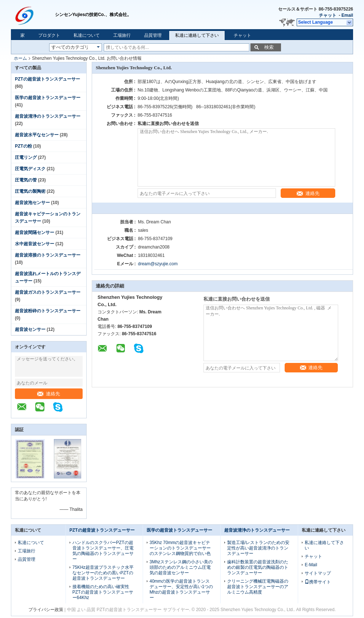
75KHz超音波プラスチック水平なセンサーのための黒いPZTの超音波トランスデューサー (103, 573)
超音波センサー (30, 329)
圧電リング (26, 157)
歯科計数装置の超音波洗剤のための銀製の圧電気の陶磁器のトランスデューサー (258, 567)
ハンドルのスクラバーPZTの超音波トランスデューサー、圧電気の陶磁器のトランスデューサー (103, 551)
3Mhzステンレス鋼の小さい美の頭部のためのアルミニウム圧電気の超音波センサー (181, 567)
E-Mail (311, 565)
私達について (87, 35)
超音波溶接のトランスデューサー (48, 255)
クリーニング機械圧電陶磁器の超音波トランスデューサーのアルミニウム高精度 (258, 587)
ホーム (20, 58)
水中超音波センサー (35, 244)
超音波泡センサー (32, 203)
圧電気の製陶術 (30, 191)
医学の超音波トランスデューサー (48, 98)
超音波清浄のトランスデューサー (48, 116)
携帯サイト (318, 582)
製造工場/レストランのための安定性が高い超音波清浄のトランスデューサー (258, 548)
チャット (328, 15)
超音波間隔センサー (35, 232)
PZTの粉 (23, 146)
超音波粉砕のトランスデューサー (48, 311)
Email (347, 15)
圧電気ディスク (30, 169)
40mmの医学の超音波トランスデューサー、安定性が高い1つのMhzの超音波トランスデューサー (181, 589)
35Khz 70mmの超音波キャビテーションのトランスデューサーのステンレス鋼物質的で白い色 (180, 548)
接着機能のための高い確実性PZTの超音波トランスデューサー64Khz (103, 592)
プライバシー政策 (46, 610)
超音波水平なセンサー (37, 135)
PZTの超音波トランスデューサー (48, 79)
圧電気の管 (26, 180)
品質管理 (153, 35)
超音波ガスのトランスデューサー (48, 292)
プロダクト (49, 35)
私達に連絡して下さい (197, 35)
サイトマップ (318, 573)
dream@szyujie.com (158, 264)
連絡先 (49, 394)
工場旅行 (122, 35)
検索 (269, 47)
